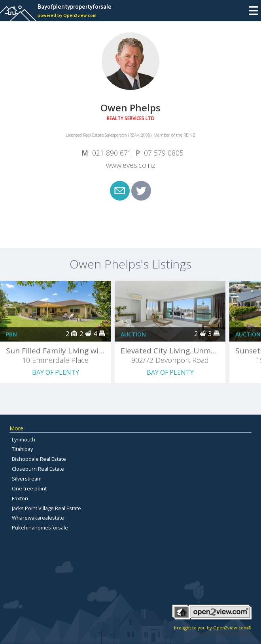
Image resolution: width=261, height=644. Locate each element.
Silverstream (27, 479)
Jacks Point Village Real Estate (46, 508)
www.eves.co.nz (131, 165)
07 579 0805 (164, 153)
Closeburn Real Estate (38, 469)
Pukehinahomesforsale (40, 528)
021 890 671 (112, 153)
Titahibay (22, 449)
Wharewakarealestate (38, 518)
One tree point (29, 488)
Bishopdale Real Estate (39, 459)
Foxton (20, 498)
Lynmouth (24, 439)
